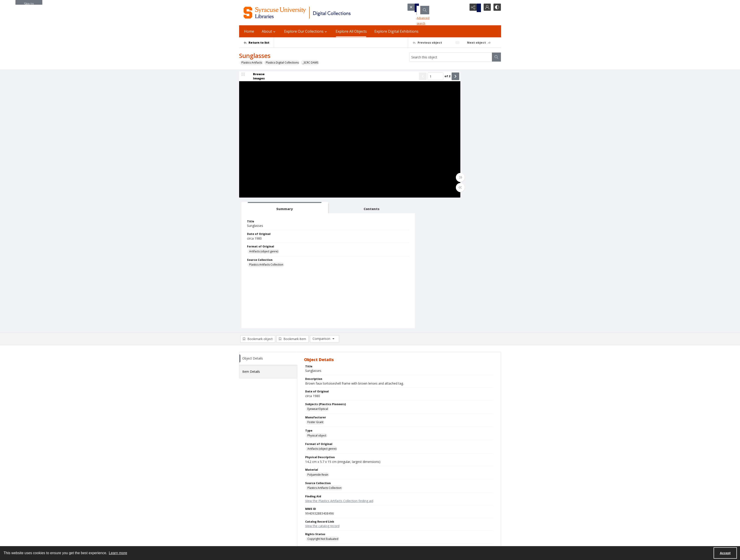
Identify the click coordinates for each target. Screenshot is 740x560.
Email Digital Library (252, 512)
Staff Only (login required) (434, 534)
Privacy (423, 498)
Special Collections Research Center (262, 536)
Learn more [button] (118, 553)
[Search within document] (496, 57)
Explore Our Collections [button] (306, 31)
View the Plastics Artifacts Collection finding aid (339, 372)
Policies (423, 493)
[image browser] (256, 79)
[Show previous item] (376, 79)
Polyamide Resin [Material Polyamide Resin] (318, 346)
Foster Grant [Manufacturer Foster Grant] (315, 294)
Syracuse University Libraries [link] (261, 488)
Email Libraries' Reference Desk (259, 523)
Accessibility (426, 504)
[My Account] (485, 8)
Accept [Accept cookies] (725, 553)
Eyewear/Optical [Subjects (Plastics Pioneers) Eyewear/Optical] (318, 281)
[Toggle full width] (414, 180)
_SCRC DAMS (310, 63)
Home (249, 31)
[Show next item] (409, 79)
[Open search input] (463, 8)
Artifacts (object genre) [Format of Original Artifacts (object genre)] (438, 123)
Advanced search (422, 16)
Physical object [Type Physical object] (317, 307)
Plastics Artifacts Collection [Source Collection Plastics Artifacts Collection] (441, 136)
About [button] (269, 31)
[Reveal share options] (474, 8)
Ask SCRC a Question (252, 517)
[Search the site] (430, 8)
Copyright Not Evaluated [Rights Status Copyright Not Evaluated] (323, 411)
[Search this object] (451, 57)
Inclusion (424, 509)
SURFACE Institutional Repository (260, 541)
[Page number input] (389, 79)
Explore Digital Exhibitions (396, 31)
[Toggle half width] (414, 190)
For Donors (426, 520)
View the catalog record (322, 398)
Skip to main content (29, 3)
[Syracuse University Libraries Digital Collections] (310, 13)
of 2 (401, 79)
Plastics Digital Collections (282, 63)
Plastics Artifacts (252, 63)
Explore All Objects (351, 31)
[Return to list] (259, 43)
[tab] (437, 80)
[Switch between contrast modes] (497, 8)
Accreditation (427, 514)
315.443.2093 (248, 498)
